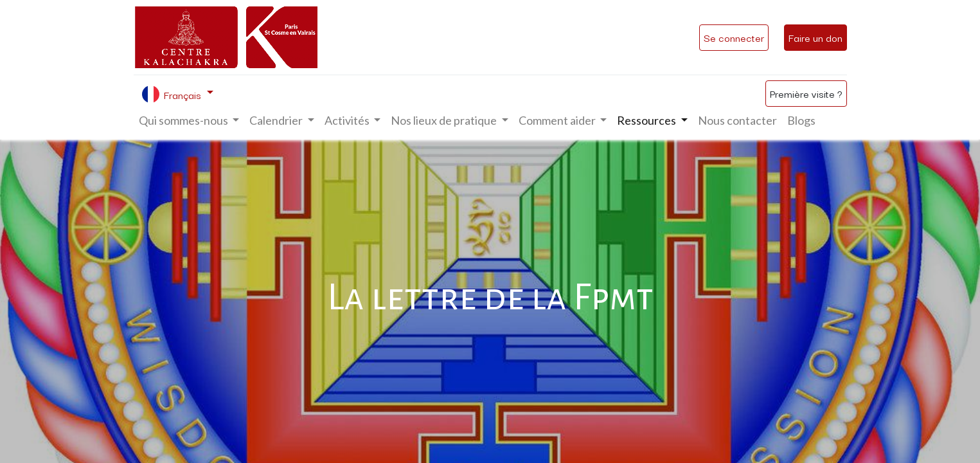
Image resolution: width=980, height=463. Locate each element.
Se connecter (734, 37)
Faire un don (815, 37)
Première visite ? (806, 93)
